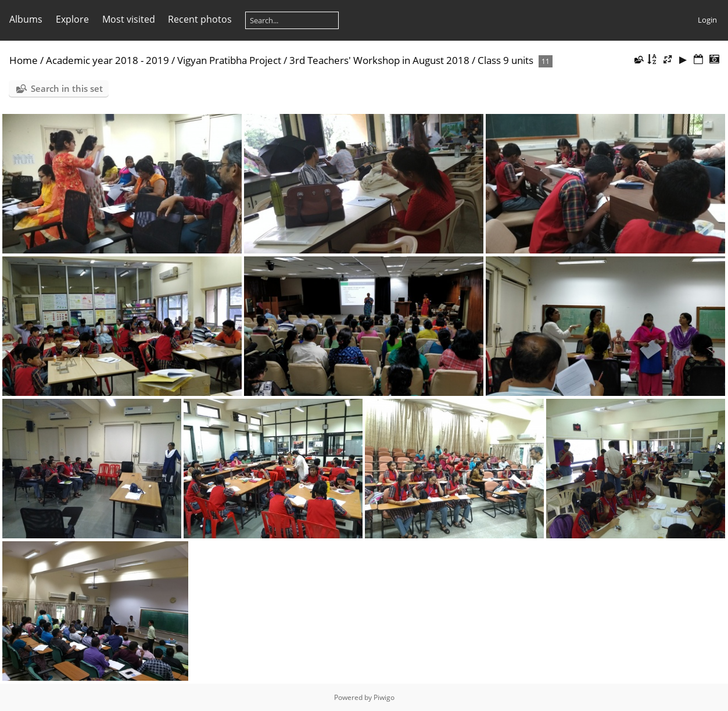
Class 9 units (505, 60)
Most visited (129, 19)
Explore (72, 19)
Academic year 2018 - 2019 (107, 60)
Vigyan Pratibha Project (229, 60)
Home (24, 60)
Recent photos (200, 19)
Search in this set (67, 88)
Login (707, 20)
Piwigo (384, 697)
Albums (26, 19)
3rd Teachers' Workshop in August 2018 (379, 60)
